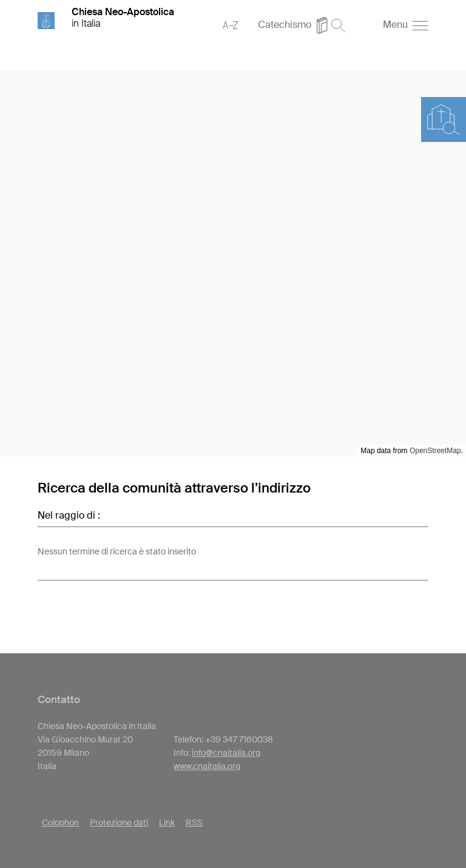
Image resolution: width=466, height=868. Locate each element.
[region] (233, 264)
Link (167, 823)
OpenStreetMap (435, 451)
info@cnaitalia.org (226, 753)
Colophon (60, 823)
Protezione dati (119, 823)
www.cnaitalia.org (207, 766)
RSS (194, 823)
